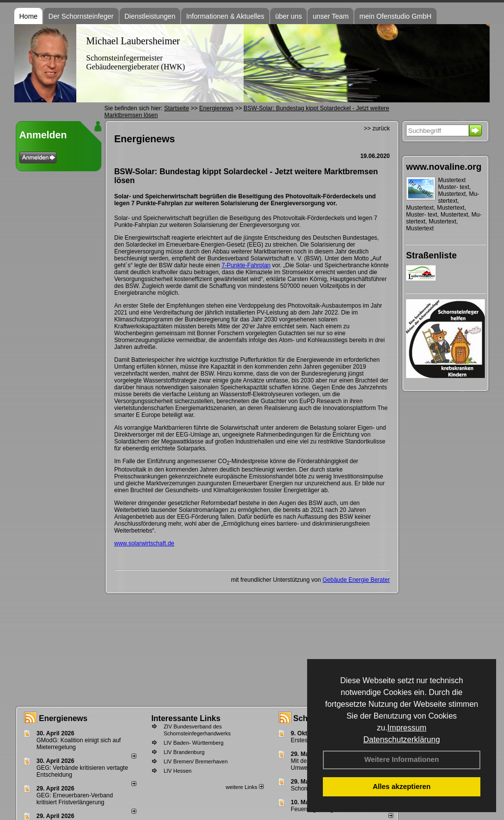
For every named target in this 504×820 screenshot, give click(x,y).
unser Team (331, 16)
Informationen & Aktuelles (225, 16)
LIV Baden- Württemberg (193, 743)
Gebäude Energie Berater (356, 580)
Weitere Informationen (402, 759)
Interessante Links (186, 718)
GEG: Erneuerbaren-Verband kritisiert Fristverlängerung (75, 799)
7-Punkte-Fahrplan (246, 265)
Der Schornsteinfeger (81, 16)
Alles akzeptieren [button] (402, 787)
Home (28, 16)
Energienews (63, 718)
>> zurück (377, 128)
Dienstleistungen (150, 16)
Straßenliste (431, 255)
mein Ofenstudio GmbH (395, 16)
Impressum (407, 728)
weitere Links (244, 787)
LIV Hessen (177, 771)
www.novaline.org (444, 167)
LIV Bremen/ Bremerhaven (195, 761)
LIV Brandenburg (184, 752)
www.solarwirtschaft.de (144, 543)
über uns (288, 16)
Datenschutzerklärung (402, 740)
